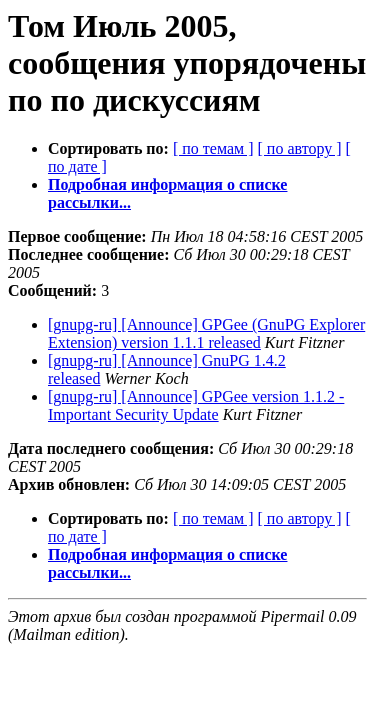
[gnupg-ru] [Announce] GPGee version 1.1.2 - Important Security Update (196, 405)
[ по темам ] (213, 148)
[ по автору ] (299, 148)
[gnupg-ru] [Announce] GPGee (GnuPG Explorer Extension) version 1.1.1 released (206, 333)
